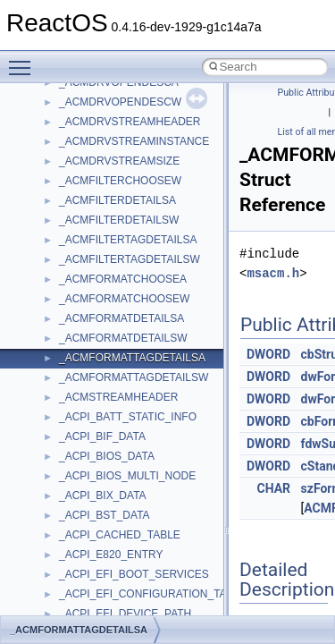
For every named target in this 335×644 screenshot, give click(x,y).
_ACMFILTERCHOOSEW (120, 181)
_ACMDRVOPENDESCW (120, 102)
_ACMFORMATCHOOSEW (124, 299)
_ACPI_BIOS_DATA (107, 456)
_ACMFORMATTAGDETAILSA (132, 358)
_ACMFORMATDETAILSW (123, 338)
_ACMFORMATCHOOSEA (123, 279)
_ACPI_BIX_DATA (103, 496)
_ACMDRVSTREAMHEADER (130, 122)
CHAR (274, 488)
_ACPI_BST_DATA (105, 515)
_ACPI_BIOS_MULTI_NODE (127, 476)
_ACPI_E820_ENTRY (111, 555)
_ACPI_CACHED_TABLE (120, 535)
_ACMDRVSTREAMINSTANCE (134, 141)
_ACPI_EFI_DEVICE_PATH (125, 614)
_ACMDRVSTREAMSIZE (119, 161)
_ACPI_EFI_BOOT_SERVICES (134, 574)
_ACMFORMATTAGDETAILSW (134, 377)
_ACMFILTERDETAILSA (117, 200)
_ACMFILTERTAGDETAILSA (128, 240)
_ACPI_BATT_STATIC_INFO (128, 417)
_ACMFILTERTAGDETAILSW (130, 259)
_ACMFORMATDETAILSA (121, 318)
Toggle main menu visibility (24, 60)
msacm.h (273, 273)
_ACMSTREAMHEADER (118, 397)
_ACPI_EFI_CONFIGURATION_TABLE (153, 594)
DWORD (268, 354)
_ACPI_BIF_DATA (102, 436)
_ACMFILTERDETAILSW (119, 220)
